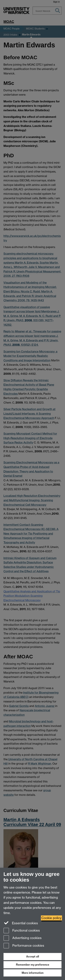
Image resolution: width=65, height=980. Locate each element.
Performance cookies (24, 946)
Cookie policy (51, 918)
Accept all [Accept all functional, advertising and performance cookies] (33, 956)
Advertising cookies (23, 938)
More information (33, 973)
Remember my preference (33, 965)
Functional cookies (22, 931)
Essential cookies (21, 923)
